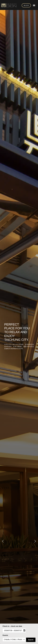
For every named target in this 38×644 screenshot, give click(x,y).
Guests (5, 635)
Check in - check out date (12, 626)
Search (31, 640)
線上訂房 (26, 5)
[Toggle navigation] (34, 5)
